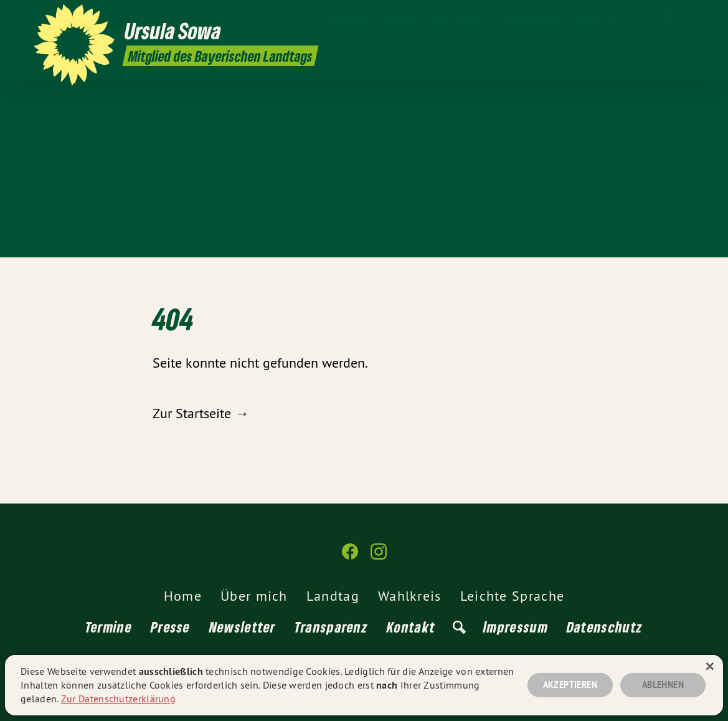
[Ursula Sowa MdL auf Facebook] (669, 17)
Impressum (516, 627)
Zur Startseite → (201, 413)
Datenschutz (605, 627)
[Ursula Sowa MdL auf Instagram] (688, 17)
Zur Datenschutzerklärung (118, 699)
